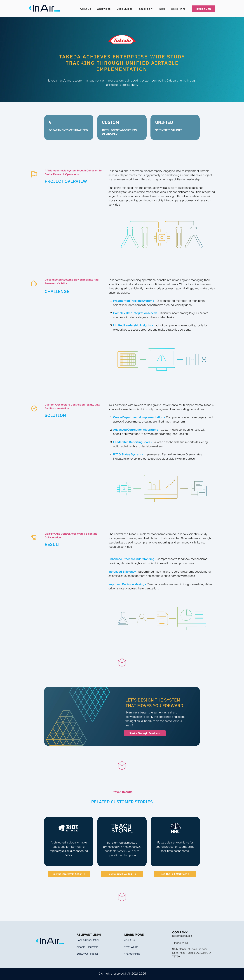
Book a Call (204, 9)
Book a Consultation (88, 940)
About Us (85, 9)
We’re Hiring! (179, 9)
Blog (162, 9)
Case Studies (125, 9)
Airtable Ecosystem (88, 947)
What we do (104, 9)
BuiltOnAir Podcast (87, 954)
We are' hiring (132, 954)
